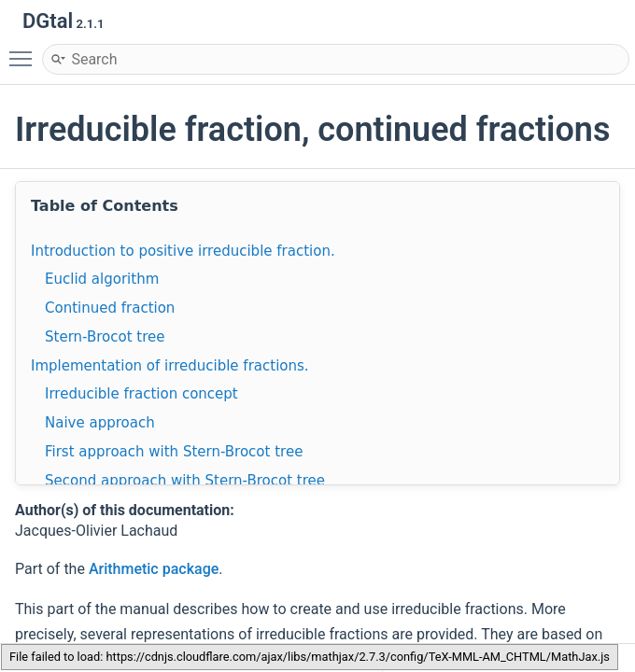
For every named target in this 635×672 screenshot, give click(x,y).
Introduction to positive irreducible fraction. (183, 251)
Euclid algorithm (102, 279)
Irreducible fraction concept (141, 394)
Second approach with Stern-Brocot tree (185, 481)
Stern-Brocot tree (105, 337)
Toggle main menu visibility (25, 50)
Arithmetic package (154, 569)
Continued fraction (110, 308)
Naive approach (100, 423)
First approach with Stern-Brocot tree (174, 452)
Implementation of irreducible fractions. (170, 366)
